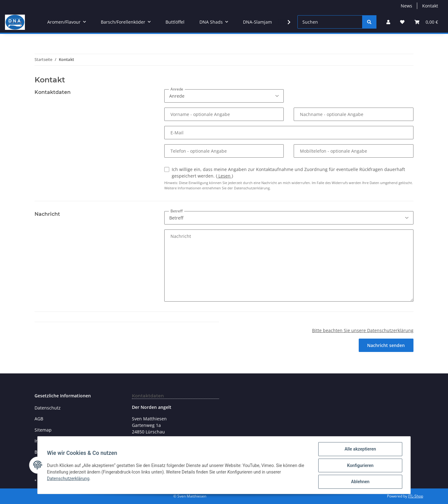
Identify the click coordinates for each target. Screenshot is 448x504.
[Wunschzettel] (402, 22)
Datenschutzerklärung (69, 479)
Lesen (224, 176)
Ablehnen (359, 482)
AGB (39, 419)
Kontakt (430, 6)
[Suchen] (330, 22)
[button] (388, 22)
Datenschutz (48, 408)
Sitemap (43, 430)
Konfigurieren (359, 466)
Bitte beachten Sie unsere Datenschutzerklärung (363, 330)
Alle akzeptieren (359, 450)
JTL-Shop (416, 496)
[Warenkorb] (426, 22)
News (406, 6)
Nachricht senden (386, 345)
